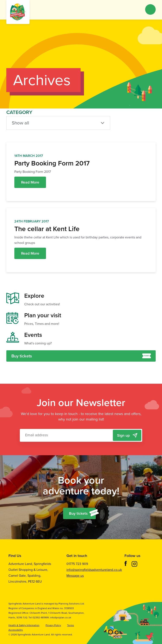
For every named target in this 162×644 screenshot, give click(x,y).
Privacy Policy (53, 625)
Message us (75, 576)
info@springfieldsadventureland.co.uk (94, 570)
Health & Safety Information (24, 625)
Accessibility (16, 630)
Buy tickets (81, 356)
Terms (71, 625)
